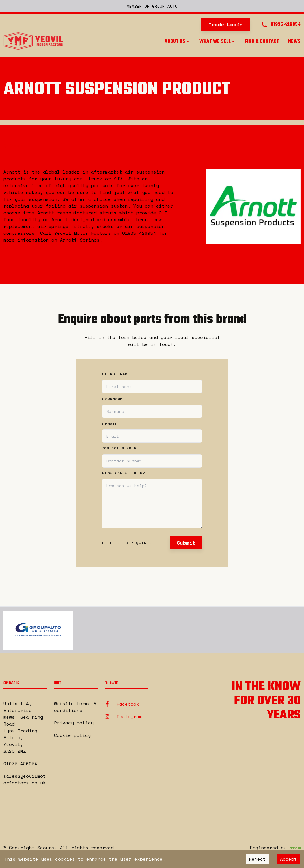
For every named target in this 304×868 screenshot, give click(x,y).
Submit (186, 543)
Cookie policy (72, 735)
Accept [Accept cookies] (288, 859)
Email (110, 424)
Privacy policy (74, 723)
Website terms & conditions (75, 707)
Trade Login (226, 24)
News (294, 42)
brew (295, 848)
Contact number (119, 448)
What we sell (218, 42)
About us (177, 42)
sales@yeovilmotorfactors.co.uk (25, 779)
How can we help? (123, 473)
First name (116, 374)
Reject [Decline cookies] (257, 859)
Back (13, 145)
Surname (112, 399)
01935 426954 (20, 764)
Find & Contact (262, 42)
